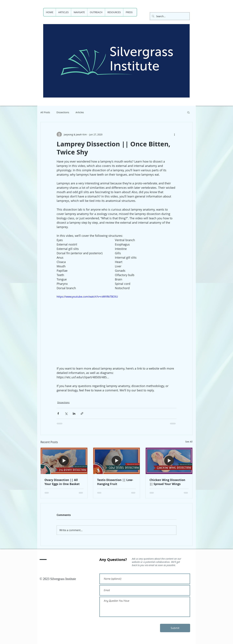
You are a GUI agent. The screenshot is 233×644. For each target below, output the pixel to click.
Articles (80, 112)
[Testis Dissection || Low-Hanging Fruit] (117, 461)
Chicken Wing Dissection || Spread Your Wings (167, 482)
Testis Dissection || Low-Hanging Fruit (115, 482)
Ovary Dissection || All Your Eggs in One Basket (62, 482)
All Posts (45, 112)
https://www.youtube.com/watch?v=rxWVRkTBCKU (87, 297)
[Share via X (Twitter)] (66, 413)
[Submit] (175, 628)
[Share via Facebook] (58, 413)
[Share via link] (82, 413)
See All (189, 442)
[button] (188, 112)
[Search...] (169, 16)
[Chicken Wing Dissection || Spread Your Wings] (169, 461)
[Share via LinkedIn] (74, 413)
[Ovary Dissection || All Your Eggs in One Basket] (64, 461)
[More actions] (174, 134)
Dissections (63, 112)
